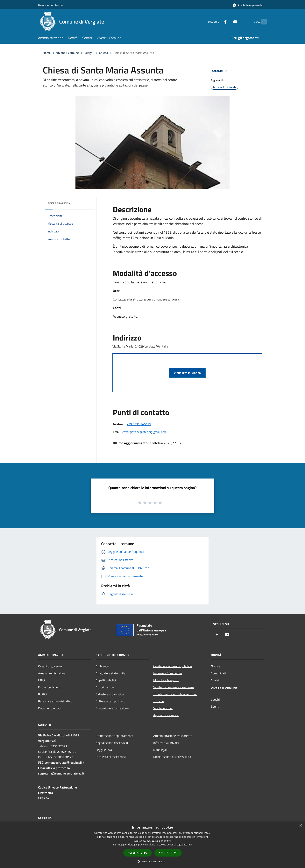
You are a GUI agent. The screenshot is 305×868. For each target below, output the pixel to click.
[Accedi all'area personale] (247, 5)
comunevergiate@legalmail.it (65, 762)
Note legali (160, 750)
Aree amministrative (52, 673)
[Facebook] (218, 21)
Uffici (42, 680)
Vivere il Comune (68, 53)
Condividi (220, 71)
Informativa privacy (166, 743)
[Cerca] (262, 22)
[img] (87, 202)
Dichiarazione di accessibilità (172, 757)
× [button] (301, 826)
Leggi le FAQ (104, 750)
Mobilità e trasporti (166, 680)
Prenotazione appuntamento (115, 736)
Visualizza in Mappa (187, 373)
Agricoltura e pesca (166, 715)
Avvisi (215, 680)
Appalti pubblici (106, 680)
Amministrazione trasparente (173, 736)
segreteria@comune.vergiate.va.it (61, 773)
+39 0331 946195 (139, 424)
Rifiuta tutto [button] (168, 853)
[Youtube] (228, 21)
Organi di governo (50, 666)
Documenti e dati (49, 708)
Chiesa (103, 53)
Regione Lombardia (51, 5)
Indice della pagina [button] (59, 203)
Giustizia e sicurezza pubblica (173, 666)
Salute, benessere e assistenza (174, 687)
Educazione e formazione (112, 708)
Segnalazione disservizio (112, 743)
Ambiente (102, 666)
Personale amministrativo (55, 701)
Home (47, 53)
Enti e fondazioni (49, 687)
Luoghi (89, 53)
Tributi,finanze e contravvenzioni (175, 694)
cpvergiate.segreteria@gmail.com (144, 432)
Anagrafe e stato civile (110, 673)
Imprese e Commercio (167, 673)
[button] (152, 861)
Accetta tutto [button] (138, 853)
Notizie (216, 666)
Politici (43, 694)
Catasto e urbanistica (110, 694)
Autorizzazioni (105, 687)
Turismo (159, 701)
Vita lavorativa (163, 708)
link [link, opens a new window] (190, 845)
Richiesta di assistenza (111, 757)
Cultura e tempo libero (110, 701)
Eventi (215, 706)
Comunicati (218, 673)
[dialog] (152, 845)
